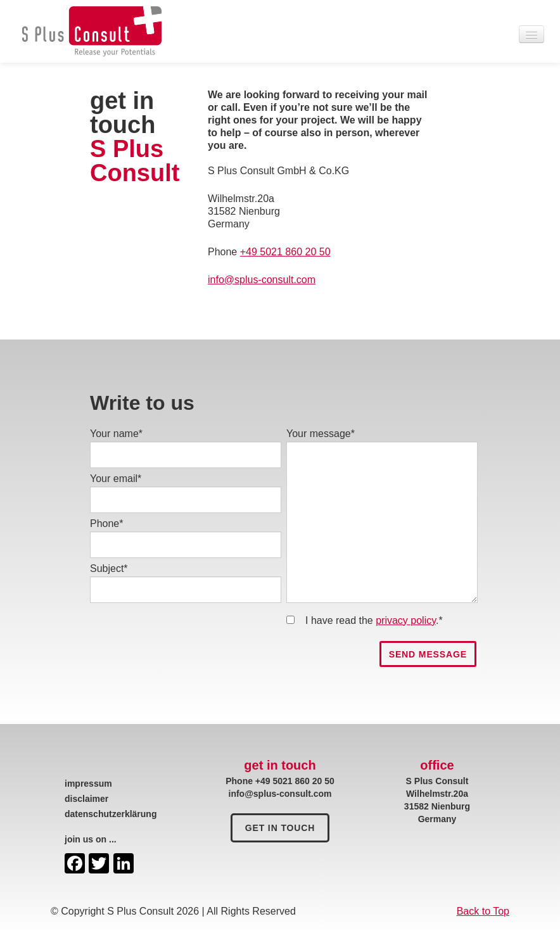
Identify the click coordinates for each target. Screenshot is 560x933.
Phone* (107, 524)
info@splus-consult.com (262, 280)
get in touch (280, 828)
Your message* (321, 434)
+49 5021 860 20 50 (285, 252)
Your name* (116, 434)
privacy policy (406, 620)
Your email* (116, 479)
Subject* (109, 568)
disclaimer (86, 799)
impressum (88, 784)
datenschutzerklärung (111, 814)
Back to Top (483, 911)
